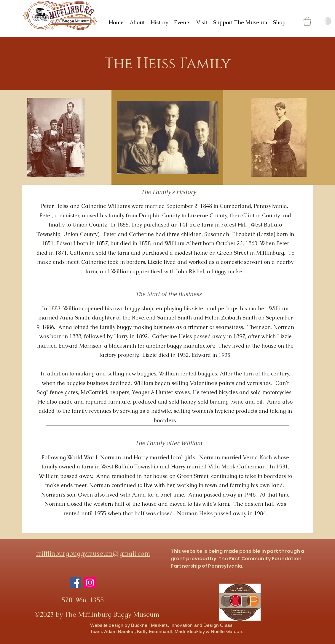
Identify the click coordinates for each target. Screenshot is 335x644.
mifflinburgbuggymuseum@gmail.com (93, 554)
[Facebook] (75, 583)
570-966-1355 (83, 600)
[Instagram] (90, 583)
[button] (307, 21)
